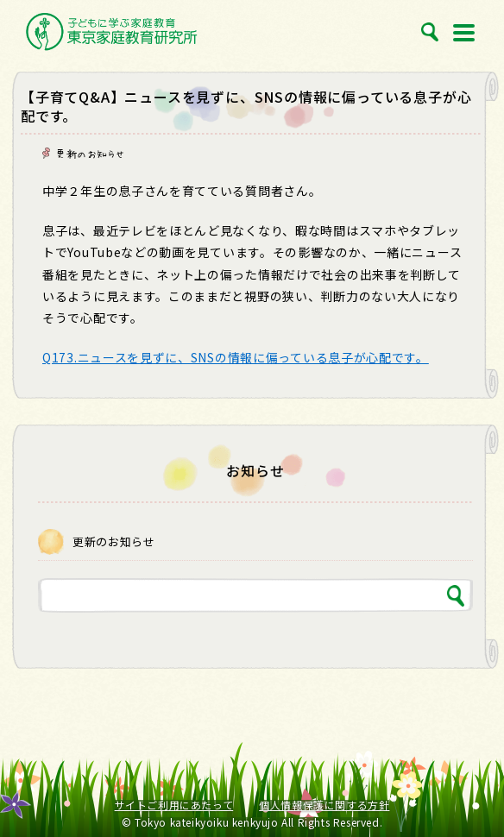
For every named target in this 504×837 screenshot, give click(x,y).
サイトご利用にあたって (174, 805)
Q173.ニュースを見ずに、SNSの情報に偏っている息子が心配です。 (236, 357)
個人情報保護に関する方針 (324, 805)
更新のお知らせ (90, 154)
